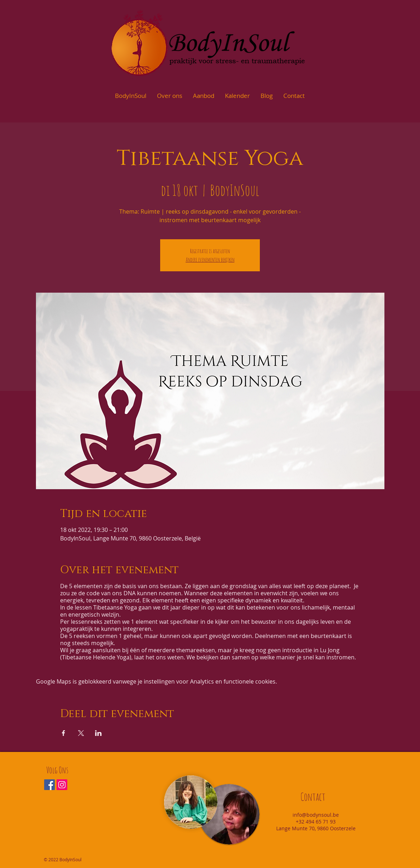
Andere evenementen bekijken (210, 260)
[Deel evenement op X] (81, 733)
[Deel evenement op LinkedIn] (98, 733)
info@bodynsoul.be (316, 815)
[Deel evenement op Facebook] (64, 733)
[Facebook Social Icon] (49, 785)
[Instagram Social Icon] (62, 785)
